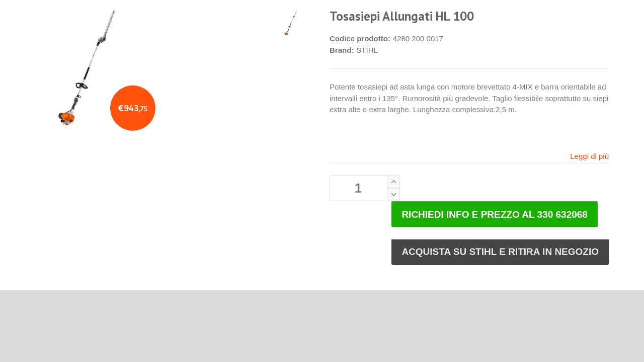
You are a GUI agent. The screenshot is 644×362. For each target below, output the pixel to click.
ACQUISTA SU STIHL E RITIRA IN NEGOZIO (500, 252)
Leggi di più (589, 156)
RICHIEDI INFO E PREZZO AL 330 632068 (495, 214)
